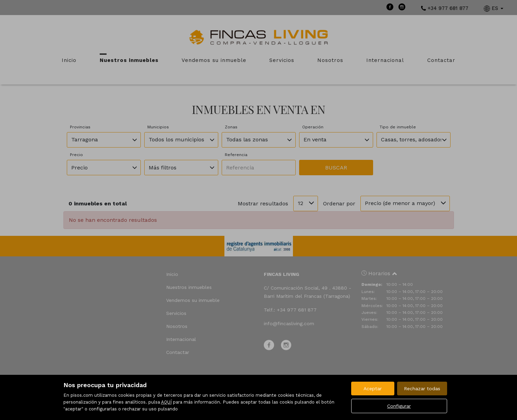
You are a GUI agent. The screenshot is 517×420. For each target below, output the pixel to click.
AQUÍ (166, 402)
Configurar (399, 406)
